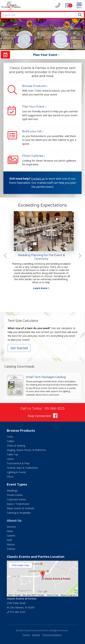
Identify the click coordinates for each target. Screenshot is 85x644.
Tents (10, 437)
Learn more (40, 288)
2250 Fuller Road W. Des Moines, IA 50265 (22, 603)
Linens (10, 459)
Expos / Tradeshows (18, 504)
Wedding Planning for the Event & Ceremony (41, 257)
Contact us (38, 179)
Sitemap (36, 635)
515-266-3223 (55, 408)
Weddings (12, 491)
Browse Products (34, 86)
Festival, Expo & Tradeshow (22, 468)
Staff (9, 540)
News (10, 531)
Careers (11, 536)
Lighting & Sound (16, 472)
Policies (11, 549)
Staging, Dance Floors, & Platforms (26, 450)
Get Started (19, 348)
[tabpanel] (42, 251)
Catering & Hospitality (19, 513)
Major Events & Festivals (21, 508)
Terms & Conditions (52, 635)
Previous (5, 256)
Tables (10, 441)
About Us (14, 521)
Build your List (32, 131)
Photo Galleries (33, 156)
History (11, 544)
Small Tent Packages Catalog (46, 377)
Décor (10, 477)
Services (11, 527)
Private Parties (15, 495)
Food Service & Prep (18, 463)
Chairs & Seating (16, 446)
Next (80, 256)
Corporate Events (16, 499)
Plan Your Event (33, 107)
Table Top (12, 454)
